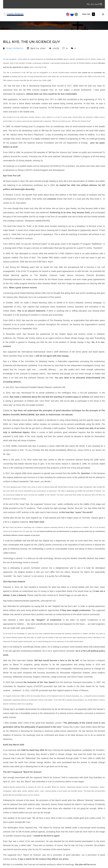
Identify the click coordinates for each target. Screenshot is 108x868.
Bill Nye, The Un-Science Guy (38, 39)
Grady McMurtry (15, 48)
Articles (16, 39)
